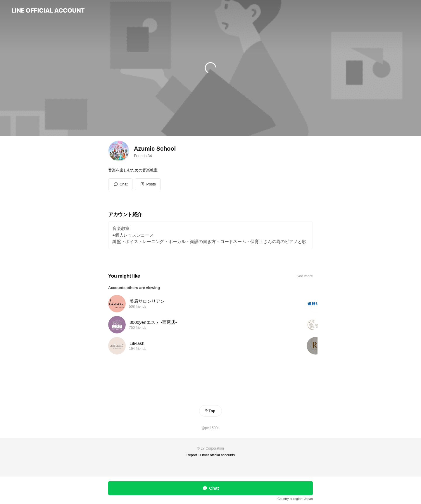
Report (192, 455)
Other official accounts (218, 455)
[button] (148, 184)
